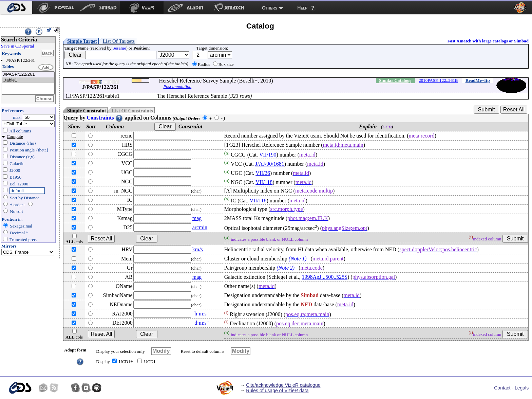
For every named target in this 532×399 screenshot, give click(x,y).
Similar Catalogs (395, 80)
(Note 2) (286, 268)
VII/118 (264, 182)
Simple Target (82, 41)
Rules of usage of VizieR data (277, 391)
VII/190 (268, 155)
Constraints (105, 118)
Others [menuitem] (270, 8)
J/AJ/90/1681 (270, 164)
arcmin (200, 227)
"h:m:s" (201, 314)
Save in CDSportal (18, 46)
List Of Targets (119, 41)
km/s (198, 249)
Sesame (119, 48)
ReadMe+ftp (478, 80)
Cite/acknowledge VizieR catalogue (283, 385)
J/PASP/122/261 (28, 75)
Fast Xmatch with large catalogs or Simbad (488, 41)
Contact (502, 388)
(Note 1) (298, 259)
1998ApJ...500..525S (325, 277)
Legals (522, 388)
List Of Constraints (132, 111)
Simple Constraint (87, 111)
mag (197, 218)
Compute (15, 136)
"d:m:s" (201, 323)
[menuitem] (16, 8)
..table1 (28, 80)
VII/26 (263, 173)
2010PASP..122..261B (438, 80)
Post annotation (177, 86)
